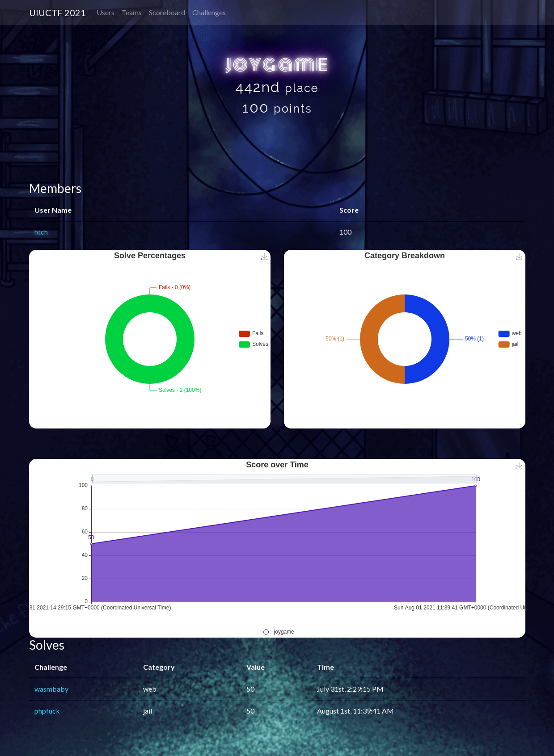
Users (106, 12)
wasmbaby (51, 689)
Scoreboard (167, 12)
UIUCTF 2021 (57, 13)
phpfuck (47, 711)
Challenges (209, 12)
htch (41, 232)
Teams (132, 12)
